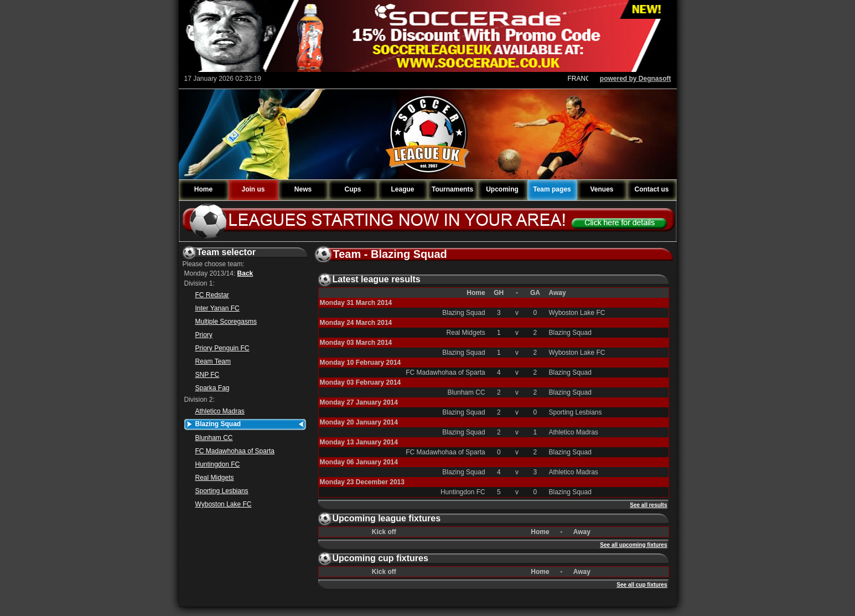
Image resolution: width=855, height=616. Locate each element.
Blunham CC (214, 438)
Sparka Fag (213, 388)
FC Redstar (212, 295)
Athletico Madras (220, 411)
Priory (204, 335)
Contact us (651, 189)
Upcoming (502, 189)
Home (203, 189)
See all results (648, 505)
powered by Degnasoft (636, 79)
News (303, 189)
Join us (253, 189)
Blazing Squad (218, 424)
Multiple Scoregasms (226, 322)
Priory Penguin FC (222, 348)
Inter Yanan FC (217, 308)
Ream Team (213, 361)
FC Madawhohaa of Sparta (235, 451)
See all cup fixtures (642, 585)
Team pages (552, 189)
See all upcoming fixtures (633, 545)
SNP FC (208, 375)
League (402, 189)
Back (245, 273)
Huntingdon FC (218, 464)
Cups (353, 189)
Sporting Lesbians (222, 491)
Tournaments (452, 189)
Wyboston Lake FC (224, 504)
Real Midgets (215, 478)
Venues (602, 189)
